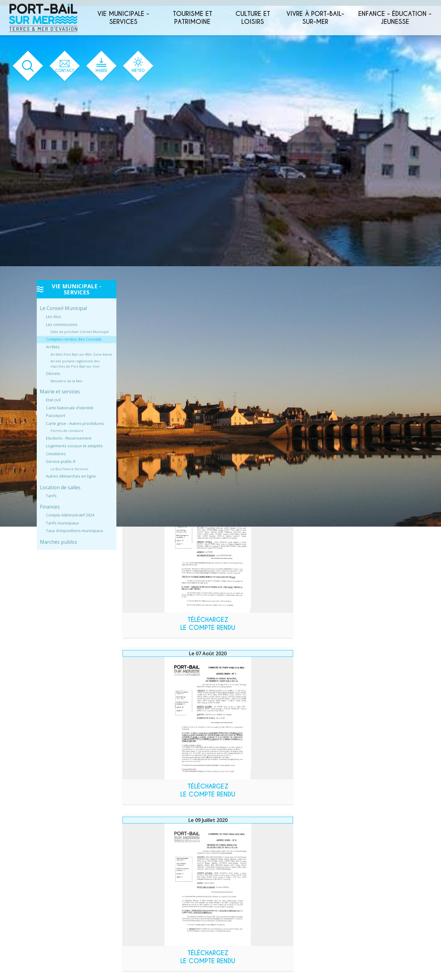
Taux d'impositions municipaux (75, 531)
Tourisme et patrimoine (192, 18)
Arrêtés (53, 347)
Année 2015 (150, 897)
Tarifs (51, 496)
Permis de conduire (67, 431)
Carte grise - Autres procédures (75, 423)
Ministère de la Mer (67, 381)
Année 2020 (150, 865)
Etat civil (53, 400)
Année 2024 (149, 839)
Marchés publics (58, 542)
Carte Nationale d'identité (70, 408)
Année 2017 (150, 884)
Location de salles (60, 487)
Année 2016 (150, 891)
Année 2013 (150, 910)
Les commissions (62, 324)
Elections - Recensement (69, 438)
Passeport (56, 415)
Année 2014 (150, 904)
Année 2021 (150, 859)
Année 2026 (150, 826)
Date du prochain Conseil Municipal (80, 332)
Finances (50, 507)
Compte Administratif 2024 (70, 515)
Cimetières (56, 454)
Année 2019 (150, 871)
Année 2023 (149, 846)
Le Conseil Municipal (63, 308)
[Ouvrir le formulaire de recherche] (23, 66)
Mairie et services (60, 392)
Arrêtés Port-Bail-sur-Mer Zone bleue (81, 354)
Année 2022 (149, 852)
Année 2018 (150, 878)
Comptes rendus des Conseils (74, 339)
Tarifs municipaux (62, 523)
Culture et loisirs (253, 18)
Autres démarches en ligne (71, 476)
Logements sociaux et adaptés (74, 446)
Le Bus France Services (69, 469)
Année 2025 (150, 833)
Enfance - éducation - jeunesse (395, 18)
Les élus (54, 316)
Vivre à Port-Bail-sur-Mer (315, 18)
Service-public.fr (61, 461)
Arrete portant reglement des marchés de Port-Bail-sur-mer (75, 364)
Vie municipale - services (123, 18)
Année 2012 (150, 916)
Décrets (53, 373)
